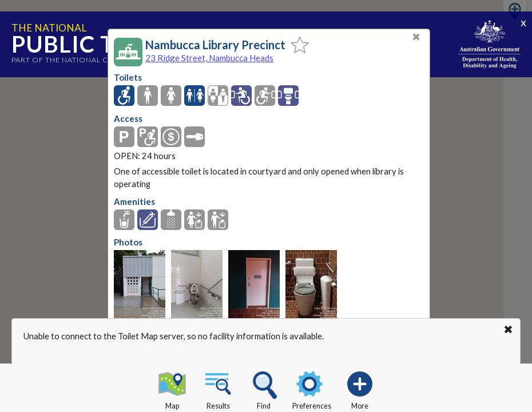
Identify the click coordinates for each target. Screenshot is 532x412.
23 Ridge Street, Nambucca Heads (209, 58)
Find (264, 389)
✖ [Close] (416, 37)
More (360, 389)
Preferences (312, 389)
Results (218, 389)
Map (172, 389)
